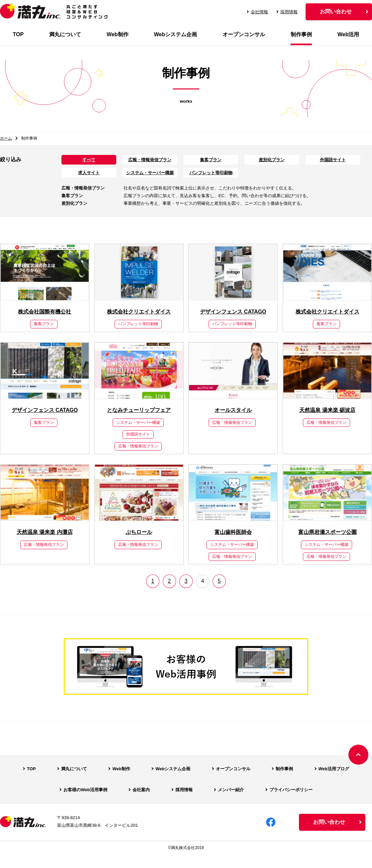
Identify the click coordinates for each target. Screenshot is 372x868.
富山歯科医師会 (233, 532)
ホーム (6, 138)
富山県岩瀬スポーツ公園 (327, 532)
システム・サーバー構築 (150, 173)
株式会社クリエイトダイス (139, 312)
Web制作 (117, 34)
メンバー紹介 (231, 790)
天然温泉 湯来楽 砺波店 (327, 410)
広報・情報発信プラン (150, 160)
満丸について (65, 34)
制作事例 (301, 34)
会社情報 (257, 12)
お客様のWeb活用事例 (85, 790)
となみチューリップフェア (139, 410)
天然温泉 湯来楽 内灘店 (45, 532)
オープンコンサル (244, 34)
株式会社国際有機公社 (45, 312)
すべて (89, 160)
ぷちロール (139, 532)
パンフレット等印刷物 (211, 173)
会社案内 (141, 790)
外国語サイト (333, 160)
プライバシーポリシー (291, 790)
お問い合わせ (336, 11)
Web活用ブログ (334, 769)
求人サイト (89, 173)
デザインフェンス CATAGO (233, 312)
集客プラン (211, 160)
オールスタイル (233, 410)
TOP (18, 34)
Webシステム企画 (176, 34)
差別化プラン (272, 160)
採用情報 (287, 12)
